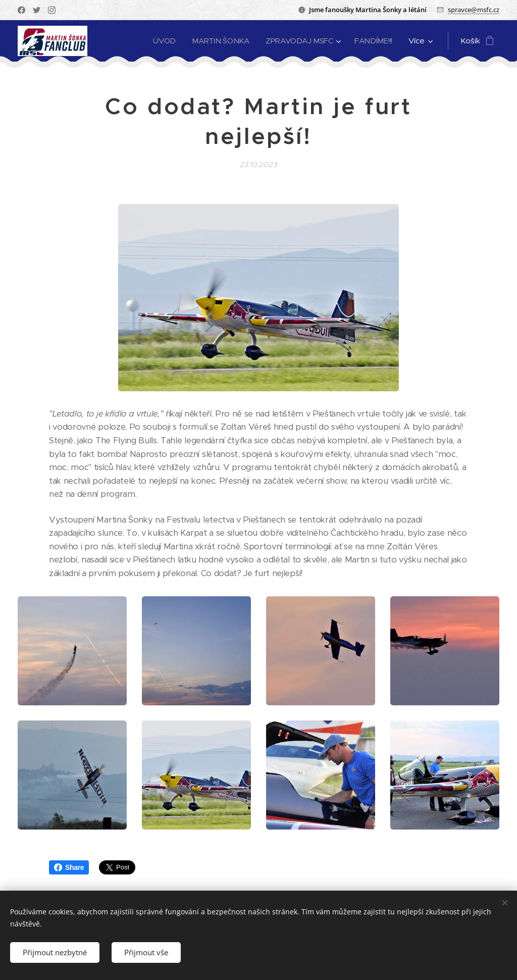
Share (69, 867)
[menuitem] (162, 41)
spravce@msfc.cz (474, 10)
